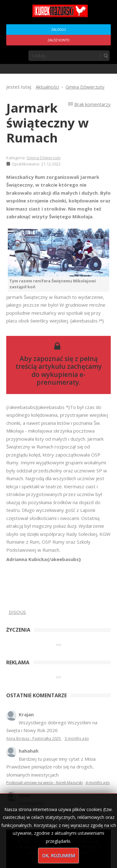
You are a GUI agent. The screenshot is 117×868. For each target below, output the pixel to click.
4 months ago (98, 783)
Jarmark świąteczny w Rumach (47, 123)
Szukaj (105, 56)
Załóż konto (58, 40)
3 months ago (77, 738)
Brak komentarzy (93, 104)
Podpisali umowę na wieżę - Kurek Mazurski (44, 783)
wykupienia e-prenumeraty (61, 378)
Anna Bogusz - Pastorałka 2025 (34, 738)
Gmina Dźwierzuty (44, 158)
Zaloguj (58, 30)
